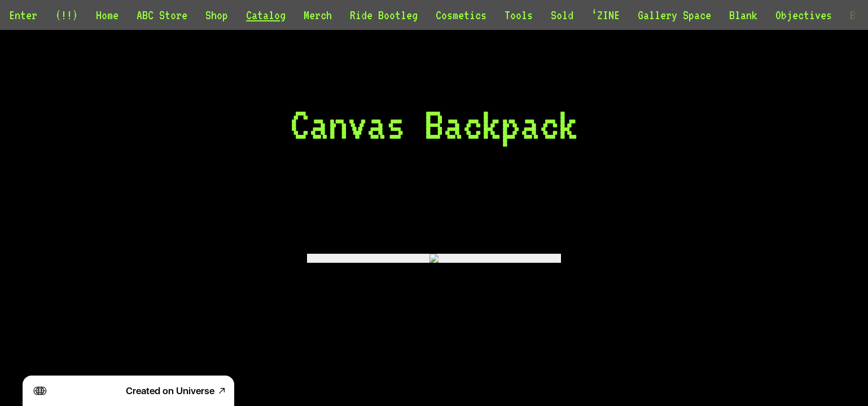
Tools (519, 15)
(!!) (67, 15)
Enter (23, 15)
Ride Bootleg (384, 15)
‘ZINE (606, 15)
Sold (562, 15)
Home (107, 15)
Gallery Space (674, 15)
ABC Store (162, 15)
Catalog (266, 15)
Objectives (804, 15)
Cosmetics (461, 15)
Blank (743, 15)
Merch (318, 15)
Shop (217, 15)
